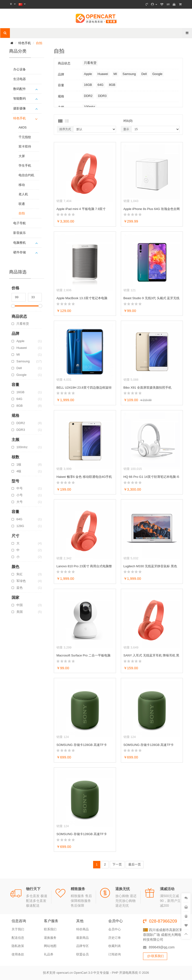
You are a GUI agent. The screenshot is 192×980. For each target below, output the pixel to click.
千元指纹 (25, 137)
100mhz (29, 447)
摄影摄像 (20, 108)
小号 (29, 495)
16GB (29, 392)
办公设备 (20, 69)
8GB (29, 406)
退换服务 (50, 938)
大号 (29, 502)
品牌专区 (82, 946)
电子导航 (20, 223)
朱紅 (29, 574)
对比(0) (128, 121)
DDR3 (29, 430)
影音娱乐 (20, 233)
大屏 (22, 156)
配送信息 (18, 938)
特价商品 (82, 929)
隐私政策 (18, 946)
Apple (29, 341)
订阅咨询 (115, 954)
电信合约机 (26, 175)
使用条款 (18, 954)
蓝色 (29, 588)
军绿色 (29, 581)
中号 (29, 488)
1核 (29, 465)
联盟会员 (82, 954)
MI (29, 355)
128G (29, 526)
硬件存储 (20, 252)
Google (29, 375)
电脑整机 (20, 243)
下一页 (117, 864)
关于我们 (18, 929)
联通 (22, 204)
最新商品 (82, 938)
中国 (29, 605)
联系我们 (50, 929)
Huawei (29, 348)
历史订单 (115, 938)
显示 (126, 129)
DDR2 (29, 423)
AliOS (23, 127)
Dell (29, 368)
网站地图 (50, 946)
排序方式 (65, 129)
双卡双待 (25, 146)
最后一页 (135, 864)
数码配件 (20, 89)
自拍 (39, 43)
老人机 (23, 194)
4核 (29, 471)
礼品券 (49, 954)
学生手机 (25, 166)
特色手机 (25, 43)
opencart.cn (65, 973)
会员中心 (115, 929)
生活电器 (20, 79)
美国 (29, 612)
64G (29, 399)
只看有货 (23, 324)
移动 (22, 185)
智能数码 (20, 98)
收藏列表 (115, 946)
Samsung (29, 361)
